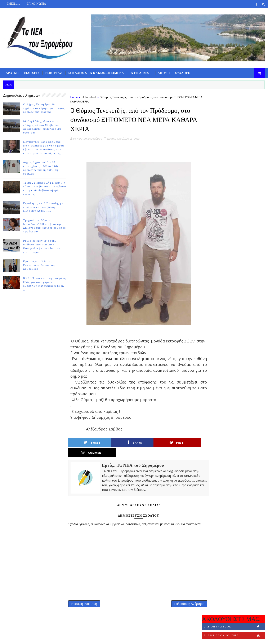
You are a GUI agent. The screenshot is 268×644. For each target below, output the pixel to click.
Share (120, 443)
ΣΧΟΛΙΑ (254, 138)
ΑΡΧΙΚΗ (12, 73)
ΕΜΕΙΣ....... (13, 4)
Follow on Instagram (234, 125)
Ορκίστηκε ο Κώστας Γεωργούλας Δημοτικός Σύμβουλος (39, 266)
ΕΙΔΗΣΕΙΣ (32, 73)
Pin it (153, 443)
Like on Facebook (234, 107)
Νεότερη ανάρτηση (84, 599)
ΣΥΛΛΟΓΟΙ (183, 73)
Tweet (87, 443)
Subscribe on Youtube (234, 116)
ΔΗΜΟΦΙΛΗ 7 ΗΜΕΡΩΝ (233, 138)
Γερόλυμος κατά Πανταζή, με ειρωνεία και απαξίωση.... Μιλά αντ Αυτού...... (43, 208)
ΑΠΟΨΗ (164, 73)
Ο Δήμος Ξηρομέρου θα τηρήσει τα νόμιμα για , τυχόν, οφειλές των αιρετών (44, 109)
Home (74, 98)
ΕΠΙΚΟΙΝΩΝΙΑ (36, 4)
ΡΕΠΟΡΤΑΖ (53, 73)
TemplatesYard (39, 638)
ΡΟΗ (213, 138)
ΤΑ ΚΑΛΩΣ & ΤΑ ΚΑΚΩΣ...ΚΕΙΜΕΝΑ (95, 73)
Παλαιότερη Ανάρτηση (180, 599)
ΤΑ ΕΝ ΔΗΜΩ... (141, 73)
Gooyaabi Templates (86, 638)
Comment (186, 443)
